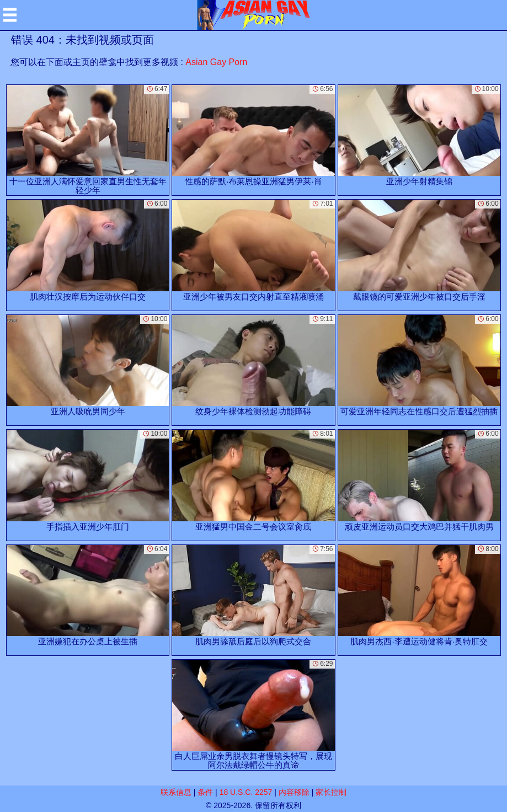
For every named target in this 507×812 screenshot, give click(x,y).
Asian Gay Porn (216, 62)
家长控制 (331, 792)
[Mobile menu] (10, 15)
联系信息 (176, 792)
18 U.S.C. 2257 (246, 792)
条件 (205, 792)
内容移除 (294, 792)
